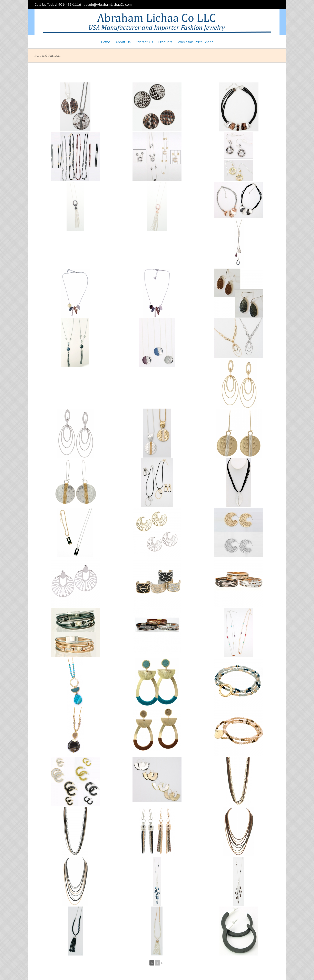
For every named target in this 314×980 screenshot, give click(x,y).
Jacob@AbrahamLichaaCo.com (108, 4)
